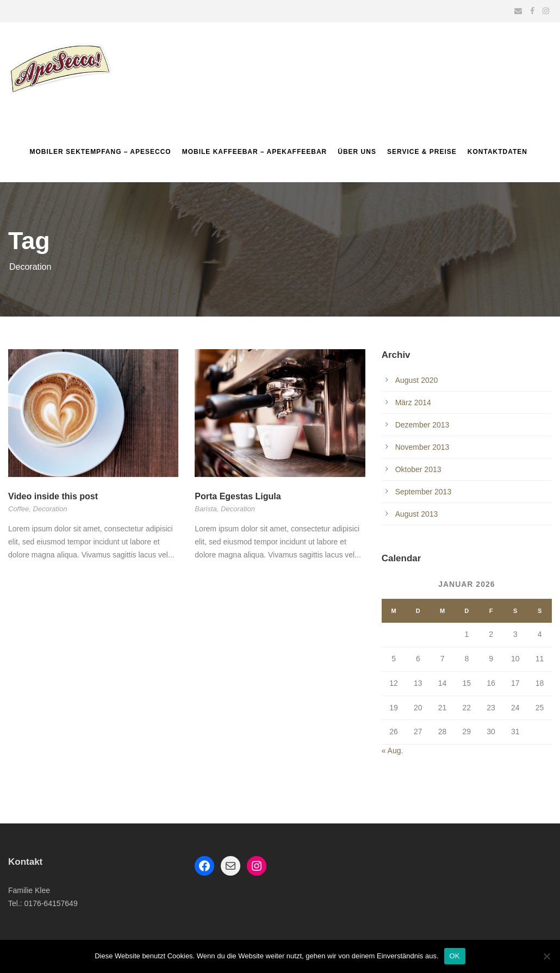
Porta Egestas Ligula (238, 496)
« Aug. (393, 751)
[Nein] (546, 956)
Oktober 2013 (418, 469)
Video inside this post (53, 496)
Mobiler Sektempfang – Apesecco (100, 152)
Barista (206, 509)
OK (455, 956)
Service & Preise (422, 152)
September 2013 (424, 492)
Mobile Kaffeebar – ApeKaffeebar (255, 152)
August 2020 (417, 380)
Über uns (357, 152)
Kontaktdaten (497, 152)
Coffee (18, 509)
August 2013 (417, 514)
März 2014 (413, 402)
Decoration (50, 509)
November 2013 (422, 447)
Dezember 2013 (422, 425)
